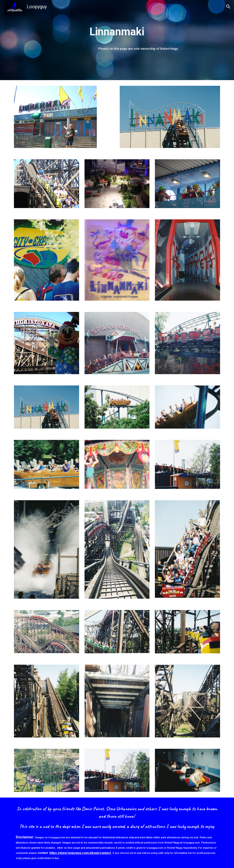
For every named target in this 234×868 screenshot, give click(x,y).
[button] (228, 7)
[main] (117, 32)
